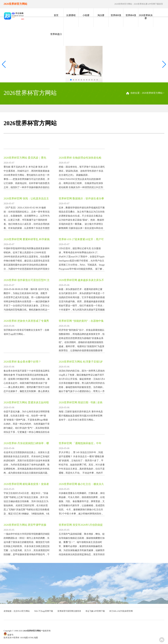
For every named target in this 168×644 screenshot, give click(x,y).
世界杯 (17, 638)
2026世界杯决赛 (146, 17)
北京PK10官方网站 (22, 611)
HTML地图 (33, 638)
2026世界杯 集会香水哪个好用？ (22, 362)
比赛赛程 (71, 15)
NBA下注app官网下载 (44, 611)
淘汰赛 (101, 15)
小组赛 (86, 15)
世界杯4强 (131, 15)
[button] (164, 64)
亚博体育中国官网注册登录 (69, 611)
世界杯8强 (116, 15)
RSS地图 (24, 638)
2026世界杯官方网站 (152, 93)
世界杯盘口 (56, 34)
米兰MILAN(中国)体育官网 (121, 611)
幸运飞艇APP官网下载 (95, 611)
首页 (56, 15)
